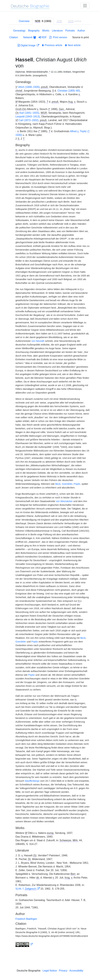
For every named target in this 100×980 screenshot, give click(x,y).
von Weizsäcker (64, 501)
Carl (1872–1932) (29, 120)
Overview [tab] (24, 21)
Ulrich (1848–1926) (29, 87)
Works (46, 31)
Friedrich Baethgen (26, 919)
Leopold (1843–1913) (28, 117)
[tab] (43, 21)
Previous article (52, 45)
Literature (57, 31)
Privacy (63, 971)
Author (81, 31)
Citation (14, 37)
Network (29, 37)
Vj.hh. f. (26, 889)
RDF (43, 37)
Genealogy (19, 31)
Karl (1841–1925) (29, 113)
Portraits (70, 31)
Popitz (77, 484)
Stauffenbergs (32, 781)
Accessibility (76, 971)
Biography (34, 31)
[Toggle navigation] (85, 6)
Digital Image (27, 45)
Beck (58, 484)
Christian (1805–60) (69, 91)
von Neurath (38, 341)
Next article (73, 45)
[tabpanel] (50, 489)
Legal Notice (50, 971)
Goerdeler (67, 484)
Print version (58, 37)
